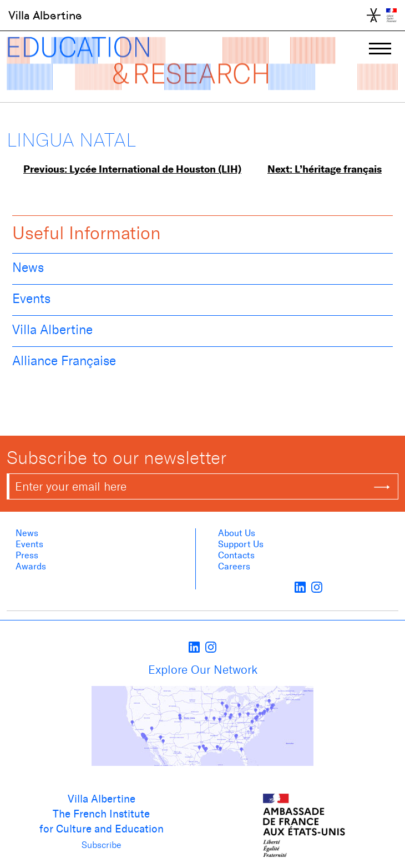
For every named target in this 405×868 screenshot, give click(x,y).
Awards (31, 566)
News (28, 268)
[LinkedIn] (300, 587)
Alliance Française (64, 361)
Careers (234, 566)
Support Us (241, 544)
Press (27, 555)
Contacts (236, 555)
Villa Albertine (45, 16)
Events (31, 299)
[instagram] (317, 587)
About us (237, 533)
